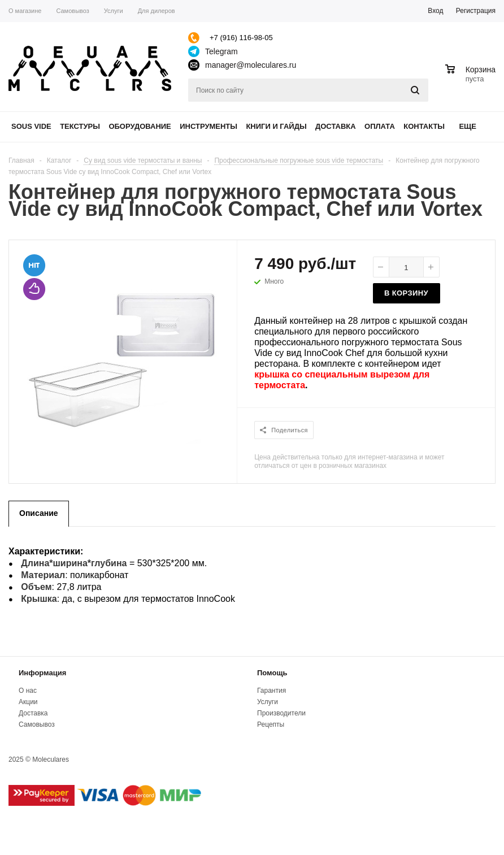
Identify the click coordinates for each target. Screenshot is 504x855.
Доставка (336, 126)
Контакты (424, 126)
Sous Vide (31, 126)
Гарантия (271, 691)
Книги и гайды (276, 126)
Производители (281, 713)
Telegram (221, 51)
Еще (473, 126)
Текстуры (80, 126)
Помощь (272, 673)
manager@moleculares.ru (251, 65)
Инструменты (208, 126)
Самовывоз (37, 724)
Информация (42, 673)
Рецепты (271, 724)
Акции (28, 702)
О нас (28, 691)
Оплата (380, 126)
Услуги (268, 702)
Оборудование (140, 126)
